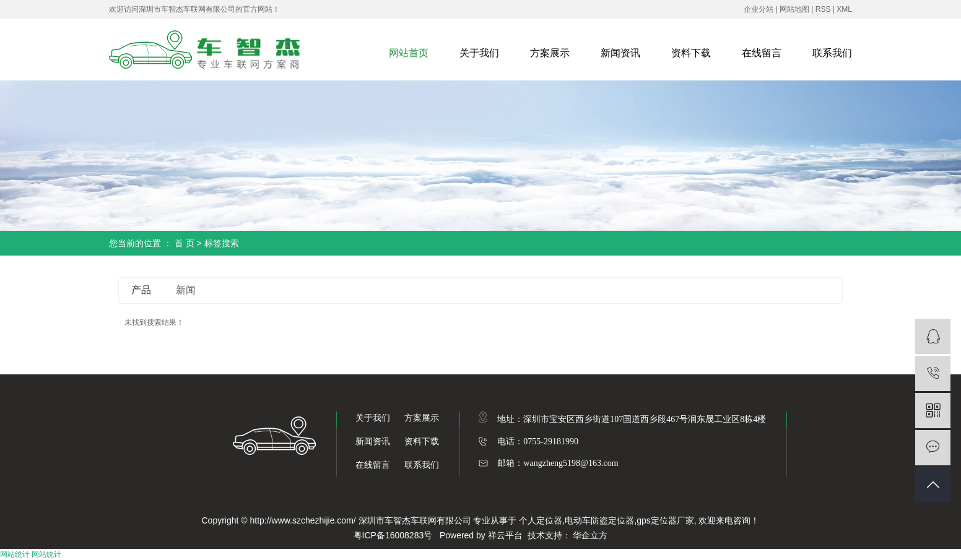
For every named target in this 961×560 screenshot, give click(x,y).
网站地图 (794, 9)
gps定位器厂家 (665, 520)
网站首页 (409, 53)
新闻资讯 (620, 53)
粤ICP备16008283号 (393, 535)
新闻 (186, 290)
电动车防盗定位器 (599, 520)
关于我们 (479, 53)
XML (844, 9)
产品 (141, 290)
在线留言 (762, 53)
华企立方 (590, 535)
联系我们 (832, 53)
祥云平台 (505, 535)
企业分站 (759, 9)
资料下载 (691, 53)
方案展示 (550, 53)
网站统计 (15, 554)
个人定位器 (541, 520)
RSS (823, 9)
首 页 (185, 243)
